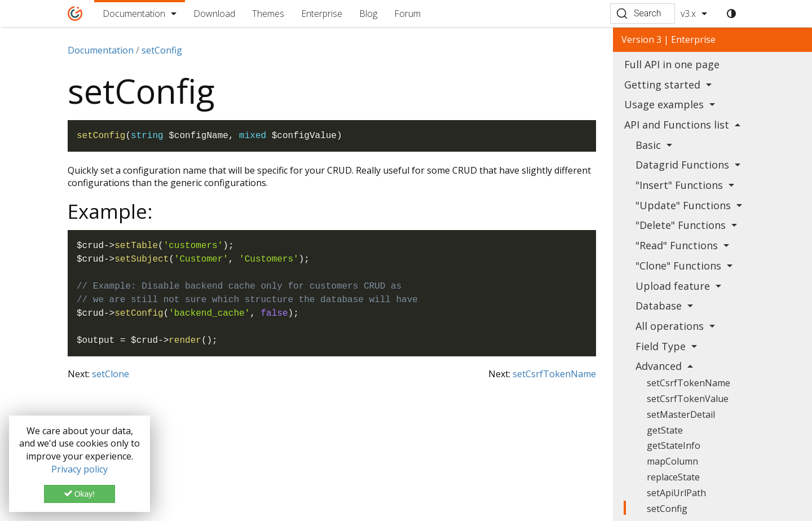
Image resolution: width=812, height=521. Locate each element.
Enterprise (322, 14)
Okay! (80, 494)
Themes (268, 14)
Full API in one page (672, 64)
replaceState (673, 477)
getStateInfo (674, 445)
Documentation (134, 14)
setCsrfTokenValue (688, 399)
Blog (368, 14)
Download (214, 14)
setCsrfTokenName (554, 374)
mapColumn (672, 461)
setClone (111, 374)
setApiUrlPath (676, 493)
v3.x (688, 14)
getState (665, 430)
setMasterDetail (681, 414)
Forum (407, 14)
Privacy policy (80, 469)
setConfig (667, 509)
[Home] (75, 14)
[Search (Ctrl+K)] (643, 14)
